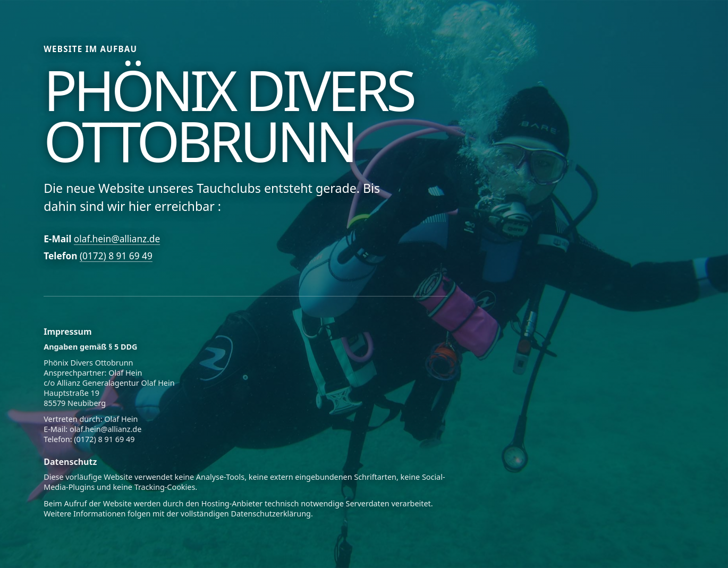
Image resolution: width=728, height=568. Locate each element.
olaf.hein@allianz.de (117, 239)
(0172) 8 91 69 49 (116, 256)
